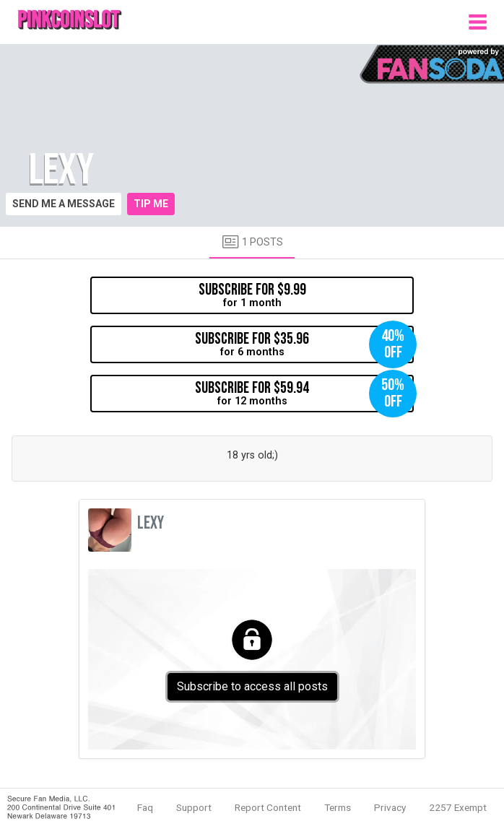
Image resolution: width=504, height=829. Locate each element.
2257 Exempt (458, 807)
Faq (145, 807)
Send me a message (64, 204)
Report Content (268, 807)
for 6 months (304, 344)
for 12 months (304, 394)
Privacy (390, 807)
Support (194, 807)
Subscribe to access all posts (252, 686)
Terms (338, 807)
